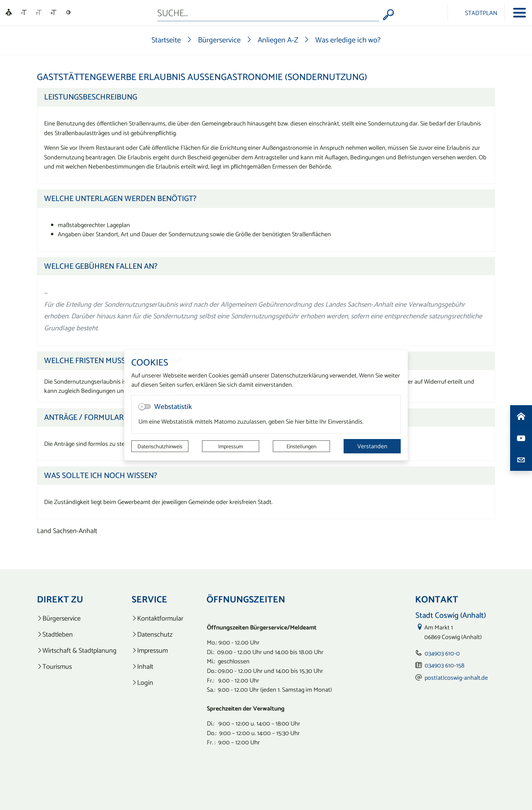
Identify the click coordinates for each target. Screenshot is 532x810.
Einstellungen (301, 446)
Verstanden (372, 446)
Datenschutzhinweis (160, 446)
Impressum (231, 446)
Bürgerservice (219, 40)
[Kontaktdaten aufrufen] (521, 460)
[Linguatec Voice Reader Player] (9, 13)
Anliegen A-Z (278, 40)
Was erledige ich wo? (348, 40)
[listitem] (77, 618)
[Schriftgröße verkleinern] (24, 13)
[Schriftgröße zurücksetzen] (39, 13)
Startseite (166, 40)
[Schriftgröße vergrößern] (54, 13)
